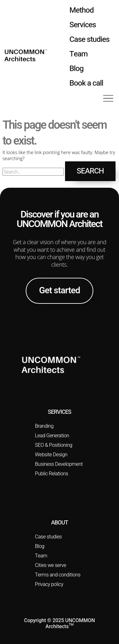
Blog (76, 69)
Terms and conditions (58, 575)
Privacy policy (49, 584)
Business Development (59, 464)
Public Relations (52, 474)
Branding (44, 426)
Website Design (51, 455)
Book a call (86, 83)
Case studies (89, 39)
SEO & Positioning (54, 445)
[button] (108, 99)
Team (79, 54)
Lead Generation (52, 436)
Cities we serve (50, 565)
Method (82, 10)
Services (83, 25)
